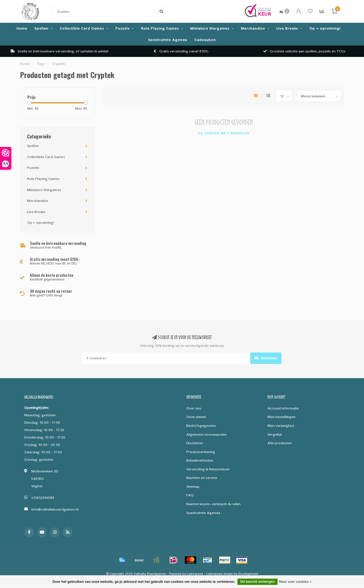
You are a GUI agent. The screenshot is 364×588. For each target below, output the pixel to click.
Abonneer (266, 358)
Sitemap (193, 486)
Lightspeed (195, 574)
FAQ (190, 495)
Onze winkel (196, 417)
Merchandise (253, 28)
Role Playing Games (160, 28)
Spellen (41, 28)
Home (22, 28)
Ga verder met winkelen (224, 133)
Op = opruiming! (325, 28)
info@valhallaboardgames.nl (55, 509)
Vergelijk (275, 434)
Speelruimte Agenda (168, 40)
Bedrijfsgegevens (201, 426)
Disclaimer (195, 443)
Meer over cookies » (295, 582)
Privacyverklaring (201, 452)
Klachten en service (202, 478)
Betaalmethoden (200, 460)
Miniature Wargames (210, 28)
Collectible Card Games (82, 28)
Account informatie (283, 408)
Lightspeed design (220, 574)
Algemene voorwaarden (206, 434)
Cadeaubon (205, 40)
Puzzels (123, 28)
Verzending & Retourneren (208, 469)
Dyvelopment (248, 574)
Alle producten (280, 443)
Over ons (194, 408)
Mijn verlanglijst (281, 426)
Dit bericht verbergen (258, 582)
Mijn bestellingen (281, 417)
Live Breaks (287, 28)
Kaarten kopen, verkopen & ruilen (213, 504)
